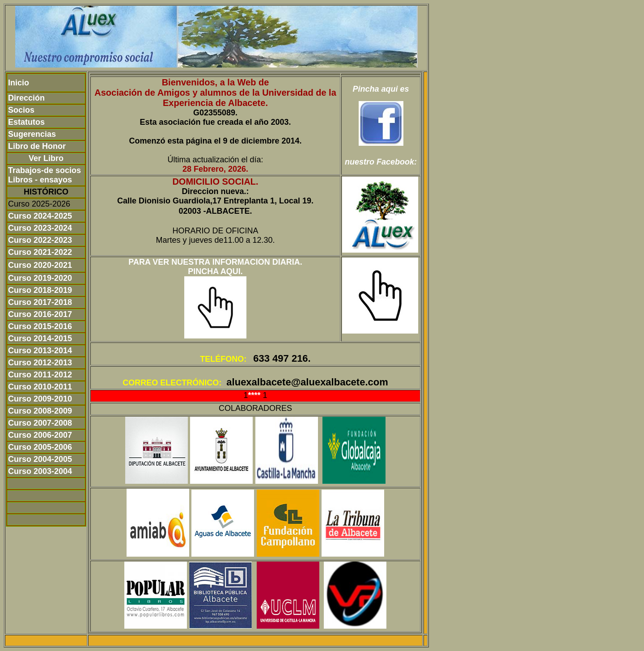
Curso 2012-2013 (40, 363)
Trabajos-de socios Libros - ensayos (44, 175)
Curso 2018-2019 (40, 290)
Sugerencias (32, 134)
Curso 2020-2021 (40, 265)
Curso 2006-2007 (40, 435)
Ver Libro (46, 158)
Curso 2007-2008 (40, 423)
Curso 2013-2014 (40, 351)
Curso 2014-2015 (40, 338)
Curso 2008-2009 (40, 411)
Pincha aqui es (381, 89)
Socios (21, 110)
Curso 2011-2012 (40, 375)
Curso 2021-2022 (40, 252)
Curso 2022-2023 (40, 240)
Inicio (19, 83)
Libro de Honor (37, 146)
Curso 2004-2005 (40, 459)
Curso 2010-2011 (40, 387)
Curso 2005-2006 (40, 447)
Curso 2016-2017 (40, 314)
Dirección (26, 98)
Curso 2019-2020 (40, 278)
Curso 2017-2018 (40, 302)
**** (255, 395)
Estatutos (26, 122)
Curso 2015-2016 (40, 326)
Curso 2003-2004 (40, 471)
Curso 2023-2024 (40, 228)
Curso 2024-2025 (40, 216)
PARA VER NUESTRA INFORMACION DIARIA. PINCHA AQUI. (215, 267)
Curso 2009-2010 (40, 399)
